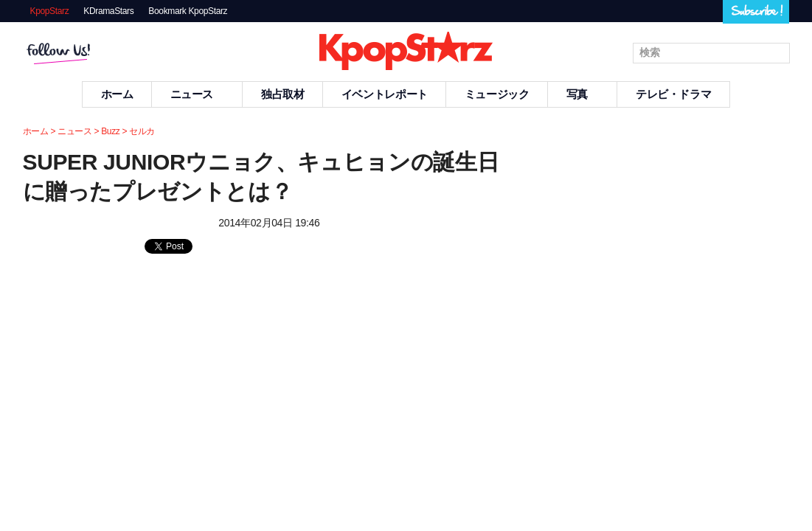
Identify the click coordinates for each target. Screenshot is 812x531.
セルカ (142, 131)
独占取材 (283, 94)
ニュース (198, 94)
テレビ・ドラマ (673, 94)
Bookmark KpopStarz (188, 11)
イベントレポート (385, 94)
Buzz (110, 131)
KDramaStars (108, 11)
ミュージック (497, 94)
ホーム (117, 94)
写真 (583, 94)
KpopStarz (50, 11)
